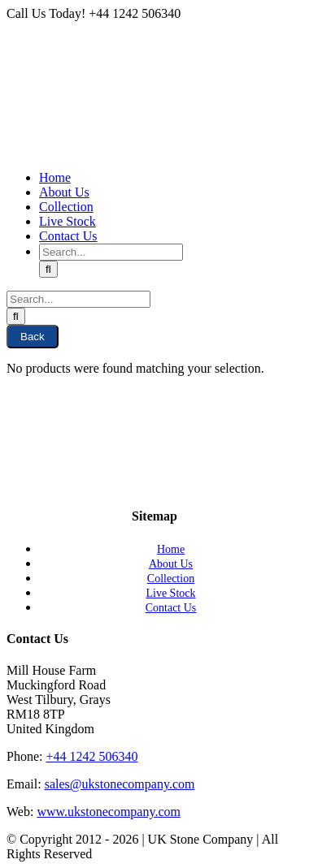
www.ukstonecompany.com (109, 812)
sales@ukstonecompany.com (120, 784)
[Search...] (111, 252)
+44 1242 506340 (91, 756)
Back (33, 337)
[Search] (48, 269)
